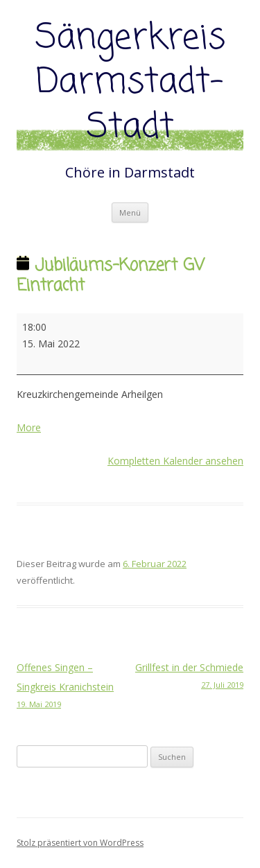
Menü (130, 212)
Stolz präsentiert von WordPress (80, 843)
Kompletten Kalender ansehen (175, 461)
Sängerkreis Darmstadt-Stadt (130, 84)
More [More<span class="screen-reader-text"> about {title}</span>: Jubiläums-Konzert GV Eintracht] (29, 427)
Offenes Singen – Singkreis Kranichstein (73, 686)
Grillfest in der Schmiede (187, 677)
